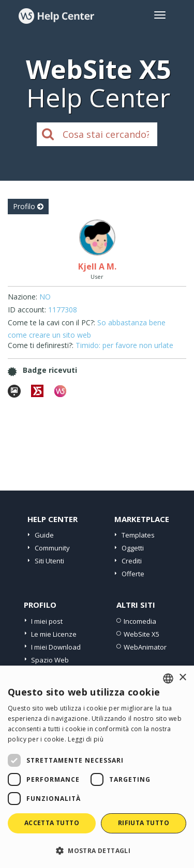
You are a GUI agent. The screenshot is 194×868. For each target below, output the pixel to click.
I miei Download (56, 647)
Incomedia (140, 621)
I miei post (47, 621)
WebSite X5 (141, 634)
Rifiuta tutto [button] (144, 823)
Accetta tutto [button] (52, 823)
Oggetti (133, 548)
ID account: (27, 310)
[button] (97, 850)
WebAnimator (145, 647)
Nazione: (23, 297)
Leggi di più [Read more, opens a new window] (86, 739)
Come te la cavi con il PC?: (51, 322)
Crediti (132, 561)
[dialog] (97, 767)
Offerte (133, 574)
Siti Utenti (49, 561)
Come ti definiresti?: (41, 345)
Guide (44, 535)
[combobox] (168, 678)
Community (52, 548)
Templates (138, 535)
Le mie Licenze (54, 634)
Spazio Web (50, 660)
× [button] (182, 678)
